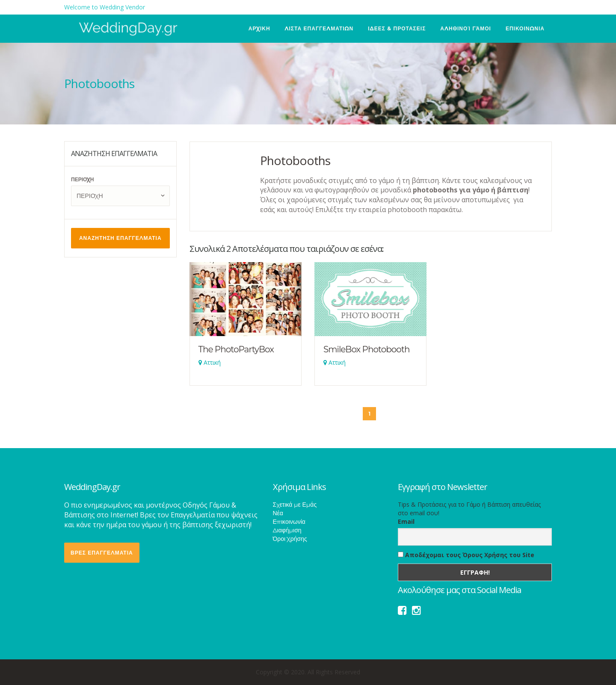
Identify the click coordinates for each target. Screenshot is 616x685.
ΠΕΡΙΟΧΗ (82, 179)
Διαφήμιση (287, 530)
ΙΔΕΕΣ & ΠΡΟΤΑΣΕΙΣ (397, 28)
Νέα (278, 513)
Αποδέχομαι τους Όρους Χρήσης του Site (466, 555)
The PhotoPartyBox (236, 349)
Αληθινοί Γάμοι (466, 28)
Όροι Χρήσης (290, 539)
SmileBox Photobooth (367, 349)
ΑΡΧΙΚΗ (259, 28)
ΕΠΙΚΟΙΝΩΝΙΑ (525, 28)
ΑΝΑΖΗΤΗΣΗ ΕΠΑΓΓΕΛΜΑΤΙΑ (120, 238)
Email (406, 521)
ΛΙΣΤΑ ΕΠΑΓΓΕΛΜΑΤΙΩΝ (319, 28)
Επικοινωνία (289, 522)
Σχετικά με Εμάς (295, 505)
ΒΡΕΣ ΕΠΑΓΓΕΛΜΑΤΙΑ (102, 553)
